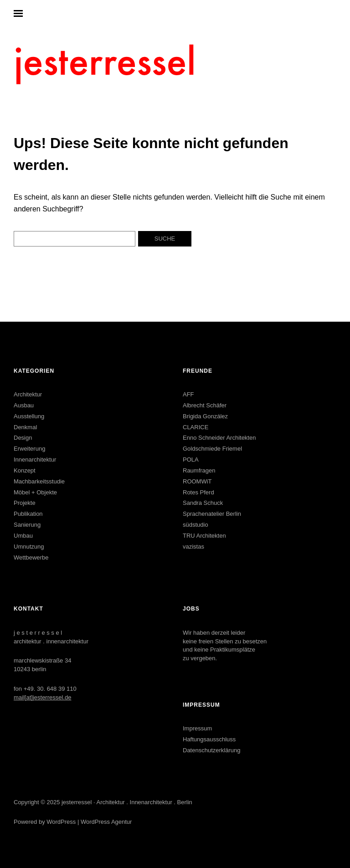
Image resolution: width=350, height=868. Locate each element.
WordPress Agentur (106, 822)
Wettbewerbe (31, 557)
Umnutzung (29, 547)
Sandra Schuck (203, 503)
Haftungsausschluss (209, 739)
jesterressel (77, 802)
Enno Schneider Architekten (219, 438)
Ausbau (24, 405)
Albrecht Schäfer (205, 405)
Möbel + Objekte (35, 492)
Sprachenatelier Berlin (212, 514)
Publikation (28, 514)
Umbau (23, 536)
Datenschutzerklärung (211, 750)
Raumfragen (199, 470)
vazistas (193, 547)
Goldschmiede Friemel (212, 449)
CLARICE (196, 427)
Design (23, 438)
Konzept (25, 470)
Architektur (28, 394)
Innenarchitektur (35, 460)
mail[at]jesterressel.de (42, 697)
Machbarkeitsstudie (39, 481)
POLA (191, 460)
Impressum (197, 728)
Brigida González (205, 416)
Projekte (25, 503)
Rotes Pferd (198, 492)
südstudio (196, 525)
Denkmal (25, 427)
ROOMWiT (197, 481)
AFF (188, 394)
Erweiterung (29, 449)
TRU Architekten (204, 536)
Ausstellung (29, 416)
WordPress (61, 822)
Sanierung (27, 525)
